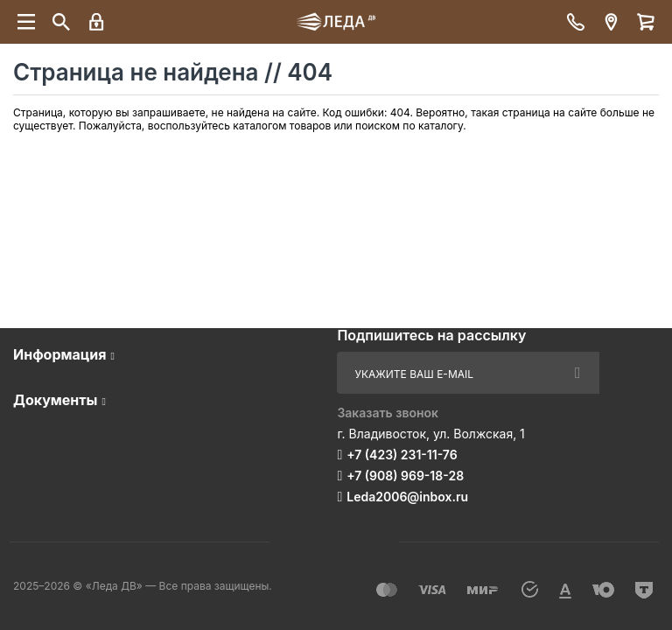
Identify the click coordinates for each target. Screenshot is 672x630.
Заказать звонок (388, 413)
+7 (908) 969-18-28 (405, 476)
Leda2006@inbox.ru (407, 497)
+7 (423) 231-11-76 (402, 455)
